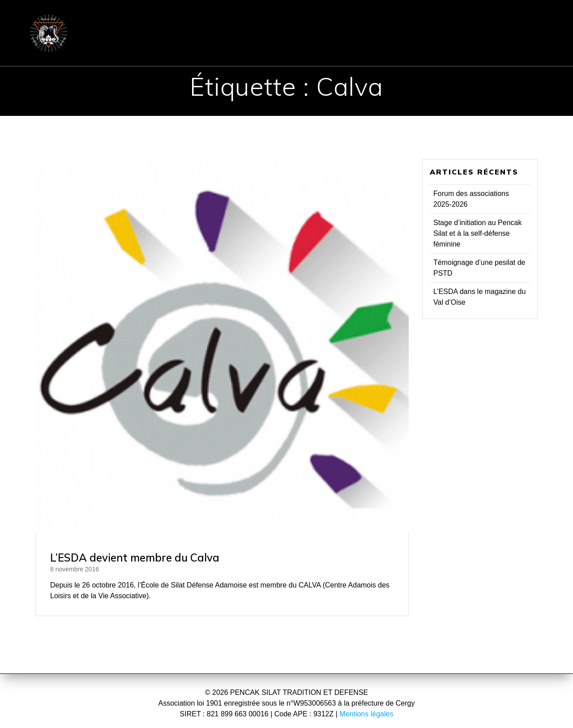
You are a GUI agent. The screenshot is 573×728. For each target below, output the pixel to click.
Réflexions (396, 46)
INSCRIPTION (410, 20)
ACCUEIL (137, 20)
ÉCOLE (190, 20)
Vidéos (454, 46)
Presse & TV (329, 46)
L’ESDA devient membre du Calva (135, 558)
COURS (340, 20)
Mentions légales (366, 714)
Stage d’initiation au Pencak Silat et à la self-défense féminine (477, 233)
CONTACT (486, 20)
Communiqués (185, 46)
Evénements (258, 46)
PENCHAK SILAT (264, 20)
